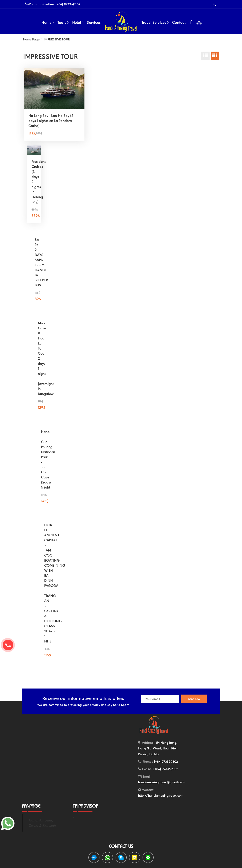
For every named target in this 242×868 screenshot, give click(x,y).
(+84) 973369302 (68, 4)
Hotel (78, 23)
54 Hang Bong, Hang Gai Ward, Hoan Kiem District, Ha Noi (158, 748)
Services (94, 23)
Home (48, 23)
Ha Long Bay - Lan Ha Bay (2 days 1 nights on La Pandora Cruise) (51, 121)
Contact (179, 23)
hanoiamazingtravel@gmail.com (161, 782)
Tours (63, 23)
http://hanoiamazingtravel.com (161, 796)
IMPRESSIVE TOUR (55, 39)
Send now (194, 699)
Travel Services (155, 23)
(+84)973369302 (166, 762)
